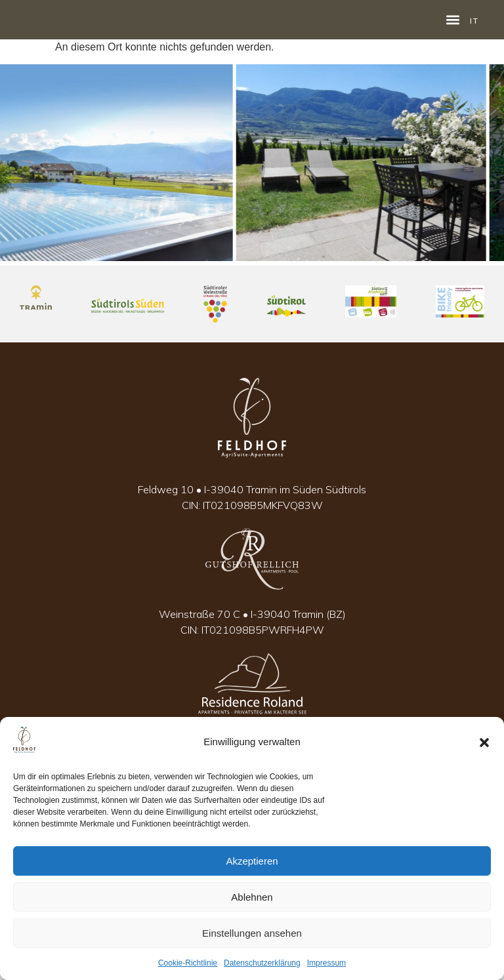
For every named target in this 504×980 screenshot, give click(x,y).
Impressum (326, 963)
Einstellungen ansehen (252, 933)
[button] (484, 743)
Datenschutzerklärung (262, 963)
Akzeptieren (252, 861)
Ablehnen (252, 897)
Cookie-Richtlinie (188, 963)
